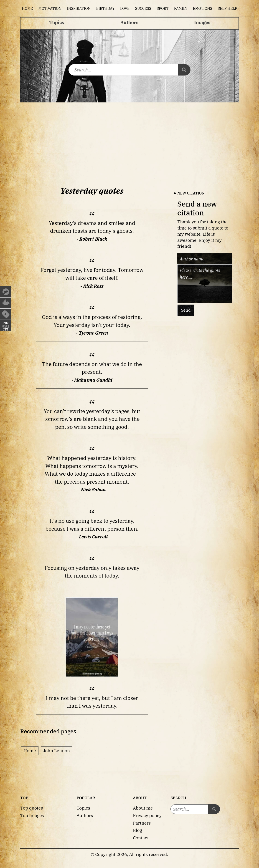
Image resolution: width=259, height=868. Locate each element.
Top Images (32, 815)
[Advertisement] (129, 140)
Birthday (105, 8)
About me (143, 808)
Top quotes (32, 808)
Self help (227, 8)
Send (186, 310)
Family (181, 8)
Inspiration (79, 8)
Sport (163, 8)
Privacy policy (147, 815)
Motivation (50, 8)
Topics (84, 808)
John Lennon (57, 751)
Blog (137, 830)
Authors (85, 815)
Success (143, 8)
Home (27, 8)
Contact (141, 838)
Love (125, 8)
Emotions (202, 8)
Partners (142, 823)
